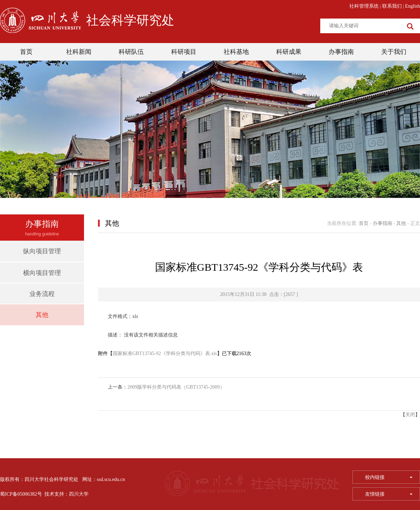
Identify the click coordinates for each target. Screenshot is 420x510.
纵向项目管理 (42, 251)
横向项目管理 (42, 273)
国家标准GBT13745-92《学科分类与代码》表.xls (165, 353)
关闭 (410, 415)
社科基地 (236, 52)
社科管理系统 (364, 6)
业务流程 (42, 294)
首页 (26, 52)
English (412, 6)
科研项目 (184, 52)
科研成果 (289, 52)
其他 (42, 315)
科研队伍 (131, 52)
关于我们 (394, 52)
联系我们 (392, 6)
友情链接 (389, 494)
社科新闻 (79, 52)
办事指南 (341, 52)
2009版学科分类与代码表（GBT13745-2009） (176, 387)
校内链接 (389, 477)
